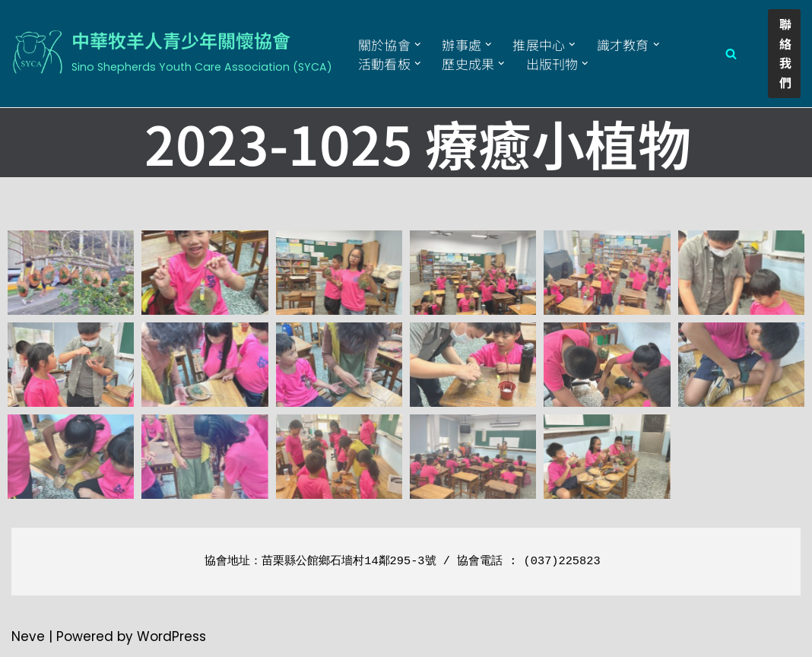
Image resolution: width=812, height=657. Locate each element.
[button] (418, 44)
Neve (28, 636)
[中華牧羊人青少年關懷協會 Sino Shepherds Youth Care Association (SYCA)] (172, 52)
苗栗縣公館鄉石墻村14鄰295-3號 (349, 561)
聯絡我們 (785, 53)
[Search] (731, 54)
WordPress (171, 636)
